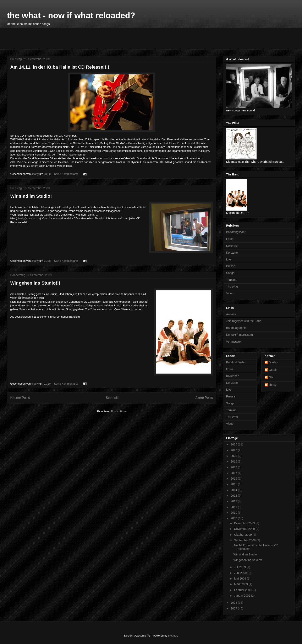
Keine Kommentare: (67, 174)
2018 (234, 467)
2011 (234, 507)
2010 (234, 513)
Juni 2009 (241, 573)
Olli (271, 377)
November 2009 (245, 529)
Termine (231, 280)
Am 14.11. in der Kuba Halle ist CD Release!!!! (60, 67)
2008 (234, 603)
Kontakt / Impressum (240, 335)
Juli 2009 (240, 567)
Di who (273, 362)
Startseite (113, 398)
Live (229, 259)
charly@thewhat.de (28, 218)
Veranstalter (234, 342)
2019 (234, 461)
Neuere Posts (20, 398)
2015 (234, 484)
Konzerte (232, 253)
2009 (234, 518)
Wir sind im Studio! (31, 196)
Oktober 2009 (243, 535)
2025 (234, 450)
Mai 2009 (240, 579)
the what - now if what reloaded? (71, 15)
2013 (234, 496)
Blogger (172, 636)
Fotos (230, 239)
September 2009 (245, 540)
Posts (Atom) (119, 411)
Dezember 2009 (245, 523)
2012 (234, 501)
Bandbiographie (236, 328)
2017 (234, 473)
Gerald (273, 370)
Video (230, 293)
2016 (234, 479)
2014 (234, 490)
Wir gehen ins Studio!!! (35, 283)
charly (273, 385)
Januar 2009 (243, 596)
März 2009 (241, 584)
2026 (234, 444)
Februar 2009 (243, 590)
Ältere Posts (204, 398)
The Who (232, 287)
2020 (234, 456)
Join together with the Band (244, 321)
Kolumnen (233, 246)
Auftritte (231, 314)
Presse (231, 266)
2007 (234, 608)
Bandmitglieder (236, 232)
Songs (230, 273)
